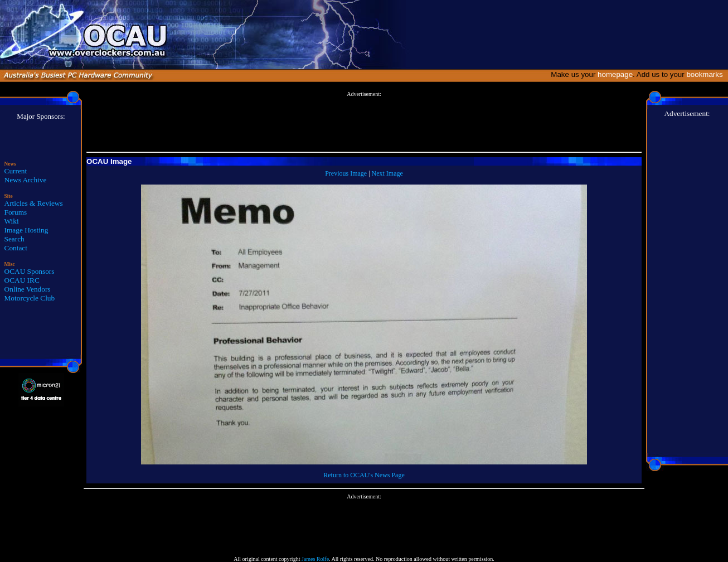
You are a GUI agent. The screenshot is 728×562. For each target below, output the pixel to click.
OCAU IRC (22, 280)
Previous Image (346, 173)
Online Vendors (28, 289)
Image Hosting (26, 230)
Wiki (12, 221)
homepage (615, 74)
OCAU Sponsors (30, 271)
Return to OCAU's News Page (364, 475)
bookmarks (707, 74)
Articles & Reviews (34, 203)
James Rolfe (315, 559)
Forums (16, 212)
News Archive (26, 180)
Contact (16, 248)
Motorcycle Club (30, 298)
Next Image (387, 173)
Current (16, 171)
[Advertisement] (364, 122)
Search (14, 239)
